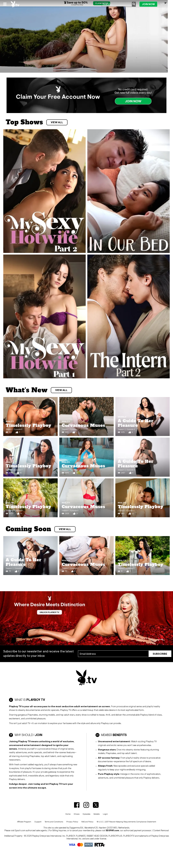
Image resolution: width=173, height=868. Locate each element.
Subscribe (160, 654)
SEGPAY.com (112, 830)
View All (57, 122)
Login (164, 4)
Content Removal (161, 830)
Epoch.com (20, 830)
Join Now (148, 4)
